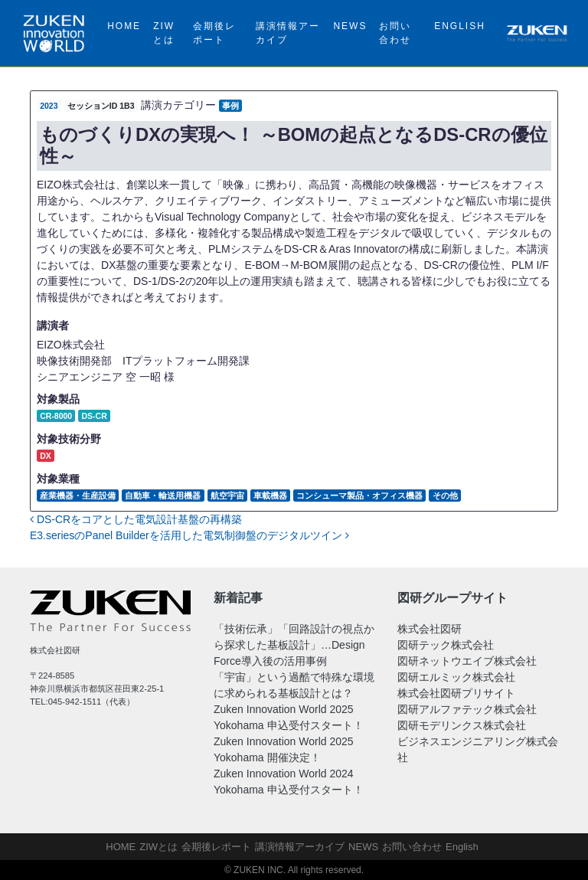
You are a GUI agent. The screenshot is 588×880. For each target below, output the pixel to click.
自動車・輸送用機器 (163, 496)
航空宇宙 (227, 496)
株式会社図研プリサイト (456, 693)
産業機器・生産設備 (78, 496)
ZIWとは (164, 33)
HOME (124, 26)
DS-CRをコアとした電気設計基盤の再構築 (136, 519)
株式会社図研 (430, 629)
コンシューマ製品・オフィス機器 (359, 496)
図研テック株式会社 (446, 645)
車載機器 (270, 496)
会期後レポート (214, 33)
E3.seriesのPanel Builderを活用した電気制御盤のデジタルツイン (189, 535)
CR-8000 (56, 416)
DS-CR (94, 416)
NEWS (350, 26)
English (460, 26)
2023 (49, 106)
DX (46, 456)
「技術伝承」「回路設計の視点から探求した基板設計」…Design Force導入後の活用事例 (294, 645)
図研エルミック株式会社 (456, 677)
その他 (445, 496)
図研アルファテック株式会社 (467, 709)
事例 (230, 106)
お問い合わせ (395, 33)
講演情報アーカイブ (288, 33)
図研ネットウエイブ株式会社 (467, 661)
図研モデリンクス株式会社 (462, 725)
